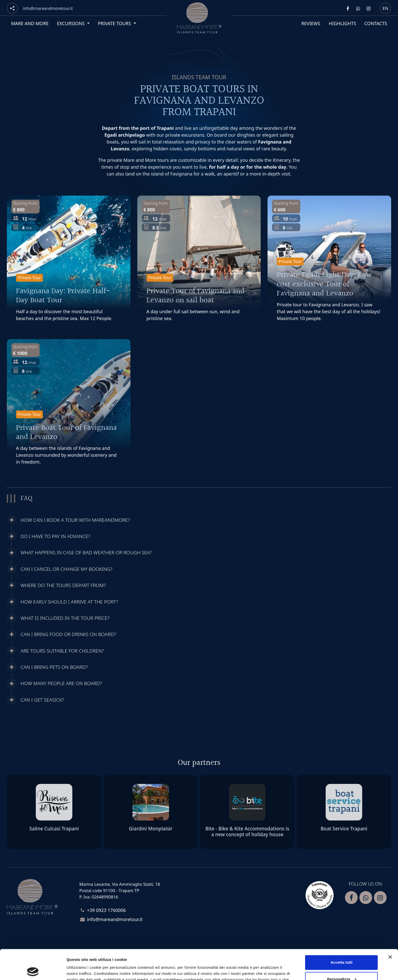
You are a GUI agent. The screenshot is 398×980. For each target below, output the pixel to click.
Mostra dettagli (80, 970)
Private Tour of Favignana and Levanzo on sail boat (196, 296)
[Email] (48, 9)
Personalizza (342, 949)
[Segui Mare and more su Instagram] (368, 8)
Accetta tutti (342, 933)
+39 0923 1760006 (106, 910)
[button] (151, 520)
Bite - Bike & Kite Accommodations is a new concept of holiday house (247, 832)
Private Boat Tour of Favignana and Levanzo (66, 433)
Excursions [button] (71, 23)
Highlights (342, 23)
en (385, 8)
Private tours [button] (115, 23)
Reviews (311, 23)
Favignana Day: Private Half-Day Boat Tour (63, 296)
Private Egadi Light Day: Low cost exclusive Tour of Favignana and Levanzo (324, 284)
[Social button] (12, 8)
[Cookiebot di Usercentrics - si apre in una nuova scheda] (33, 970)
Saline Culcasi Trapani (54, 829)
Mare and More (30, 23)
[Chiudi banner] (390, 927)
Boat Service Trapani (344, 829)
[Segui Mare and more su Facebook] (348, 8)
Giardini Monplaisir (151, 829)
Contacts (376, 23)
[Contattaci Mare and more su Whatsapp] (358, 8)
